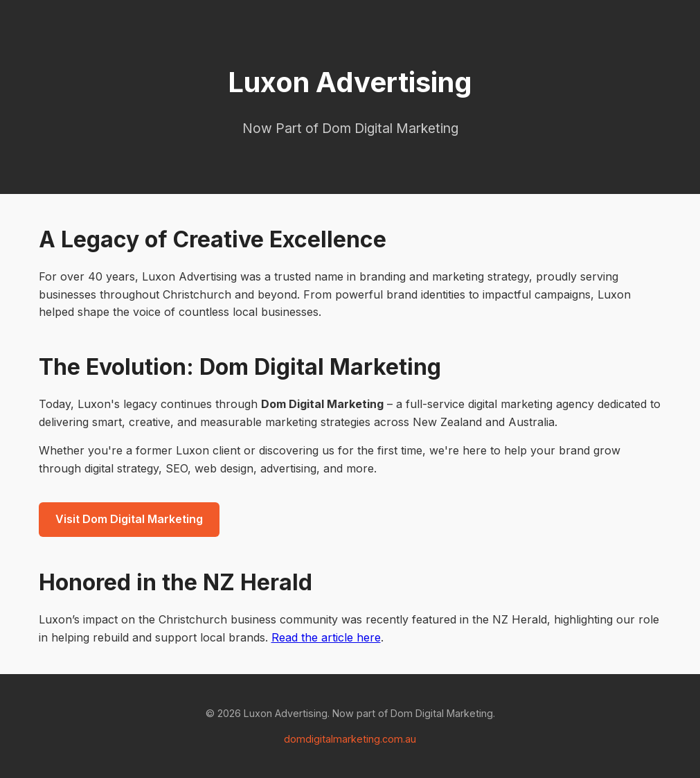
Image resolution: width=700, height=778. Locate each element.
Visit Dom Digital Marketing (129, 519)
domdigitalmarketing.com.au (350, 739)
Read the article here (326, 637)
